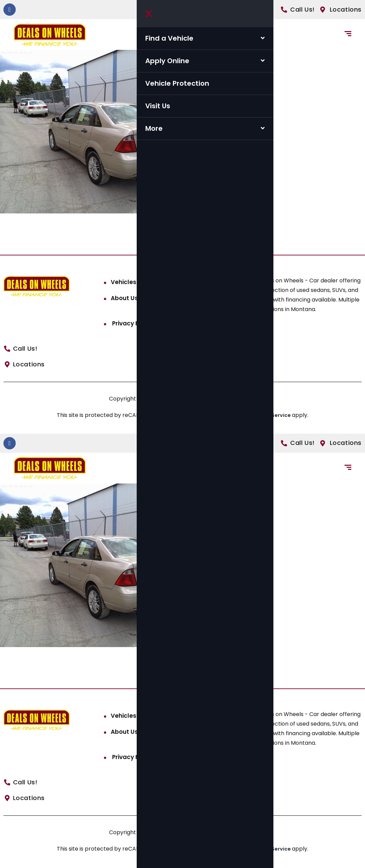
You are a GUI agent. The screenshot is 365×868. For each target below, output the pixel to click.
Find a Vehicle (169, 38)
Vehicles (124, 282)
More (154, 128)
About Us (124, 298)
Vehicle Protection (177, 83)
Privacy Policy (132, 323)
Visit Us (158, 106)
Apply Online (167, 61)
